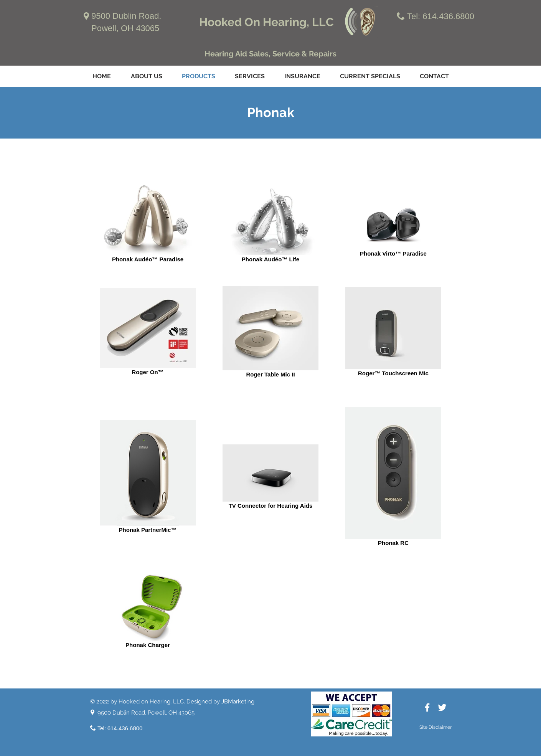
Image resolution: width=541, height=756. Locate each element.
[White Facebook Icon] (427, 707)
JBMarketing (238, 702)
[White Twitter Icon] (442, 707)
